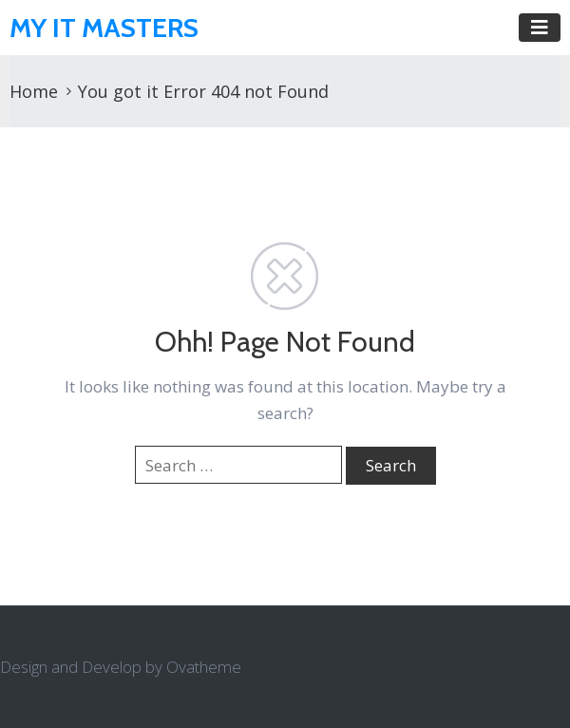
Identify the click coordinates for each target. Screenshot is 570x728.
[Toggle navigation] (540, 28)
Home (34, 91)
